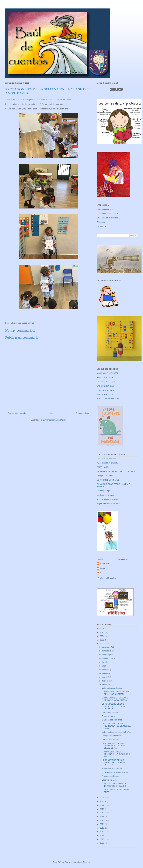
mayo (105, 670)
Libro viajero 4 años (110, 740)
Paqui (102, 568)
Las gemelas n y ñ (105, 209)
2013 (102, 828)
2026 (102, 629)
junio (104, 666)
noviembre (107, 651)
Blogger (86, 862)
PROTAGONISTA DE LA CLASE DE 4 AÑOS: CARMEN (116, 693)
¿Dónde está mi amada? (107, 463)
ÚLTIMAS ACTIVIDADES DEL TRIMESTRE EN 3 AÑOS (114, 785)
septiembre (107, 658)
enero (105, 685)
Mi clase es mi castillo (106, 495)
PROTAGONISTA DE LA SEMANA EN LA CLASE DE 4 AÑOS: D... (116, 754)
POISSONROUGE (105, 394)
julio (104, 662)
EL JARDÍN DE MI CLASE (108, 480)
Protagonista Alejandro (111, 736)
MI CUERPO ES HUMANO (108, 499)
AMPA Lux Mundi (104, 467)
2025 (102, 632)
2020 (102, 801)
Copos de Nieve (109, 716)
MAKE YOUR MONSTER (108, 373)
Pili (101, 573)
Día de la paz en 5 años (112, 720)
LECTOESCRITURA (106, 390)
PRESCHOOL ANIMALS (107, 382)
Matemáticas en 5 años (112, 688)
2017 (102, 813)
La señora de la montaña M (109, 218)
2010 (102, 839)
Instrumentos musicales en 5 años (116, 732)
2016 (102, 817)
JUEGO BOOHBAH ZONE (108, 399)
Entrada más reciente (17, 413)
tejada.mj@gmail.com (108, 579)
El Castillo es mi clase (106, 459)
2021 (102, 798)
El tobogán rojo (103, 491)
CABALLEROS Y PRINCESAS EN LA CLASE (116, 471)
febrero (106, 681)
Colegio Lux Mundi (105, 476)
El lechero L (102, 222)
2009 (102, 843)
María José (105, 563)
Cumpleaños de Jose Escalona (115, 772)
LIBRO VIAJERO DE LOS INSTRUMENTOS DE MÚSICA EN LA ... (116, 726)
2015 (102, 820)
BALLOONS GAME (105, 377)
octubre (106, 655)
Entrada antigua (83, 413)
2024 (102, 636)
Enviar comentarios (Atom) (55, 420)
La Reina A (102, 226)
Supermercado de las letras (109, 503)
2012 (102, 832)
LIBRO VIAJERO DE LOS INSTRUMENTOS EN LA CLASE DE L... (113, 762)
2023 (102, 640)
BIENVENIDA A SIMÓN (112, 769)
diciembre (107, 647)
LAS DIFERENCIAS (105, 386)
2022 (102, 644)
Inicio (51, 413)
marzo (105, 677)
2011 (102, 835)
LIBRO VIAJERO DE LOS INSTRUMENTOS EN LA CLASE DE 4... (113, 746)
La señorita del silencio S (108, 214)
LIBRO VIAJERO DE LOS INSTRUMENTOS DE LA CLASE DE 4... (113, 706)
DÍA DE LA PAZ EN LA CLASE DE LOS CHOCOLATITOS (115, 699)
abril (104, 673)
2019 (102, 805)
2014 (102, 824)
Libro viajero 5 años (110, 712)
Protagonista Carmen (111, 776)
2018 (102, 809)
